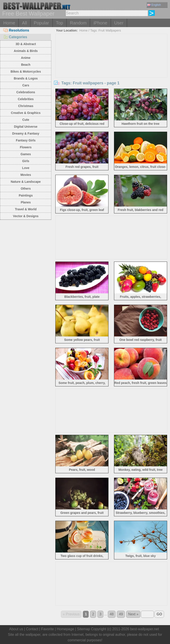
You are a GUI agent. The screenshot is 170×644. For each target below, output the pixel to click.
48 (112, 614)
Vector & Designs (26, 216)
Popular (42, 23)
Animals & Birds (26, 51)
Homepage (66, 629)
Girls (26, 161)
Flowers (26, 147)
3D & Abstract (26, 44)
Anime (26, 58)
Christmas (26, 106)
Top (60, 23)
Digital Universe (26, 127)
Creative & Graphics (26, 113)
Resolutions (16, 30)
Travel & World (26, 209)
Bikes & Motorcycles (26, 72)
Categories (15, 37)
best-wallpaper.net (145, 629)
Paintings (26, 195)
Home (9, 23)
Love (26, 168)
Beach (26, 65)
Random (78, 23)
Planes (26, 202)
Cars (26, 85)
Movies (26, 175)
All (24, 23)
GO (159, 614)
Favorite (48, 629)
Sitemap (84, 629)
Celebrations (26, 92)
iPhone (100, 23)
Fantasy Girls (26, 140)
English (154, 5)
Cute (26, 120)
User (119, 23)
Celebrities (26, 99)
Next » (133, 614)
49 (121, 614)
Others (26, 189)
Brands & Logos (26, 78)
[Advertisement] (111, 67)
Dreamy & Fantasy (26, 133)
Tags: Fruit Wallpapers (105, 30)
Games (26, 154)
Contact (32, 629)
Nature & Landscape (26, 182)
